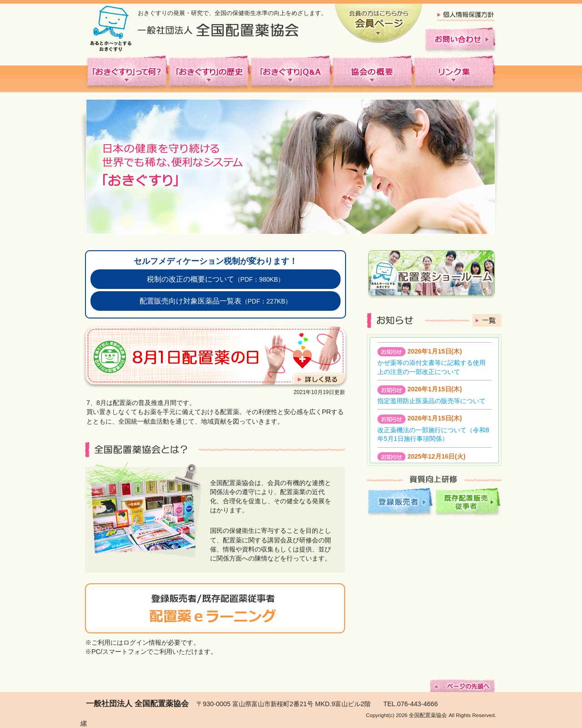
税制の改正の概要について (216, 279)
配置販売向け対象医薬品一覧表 (216, 301)
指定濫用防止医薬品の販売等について (431, 401)
